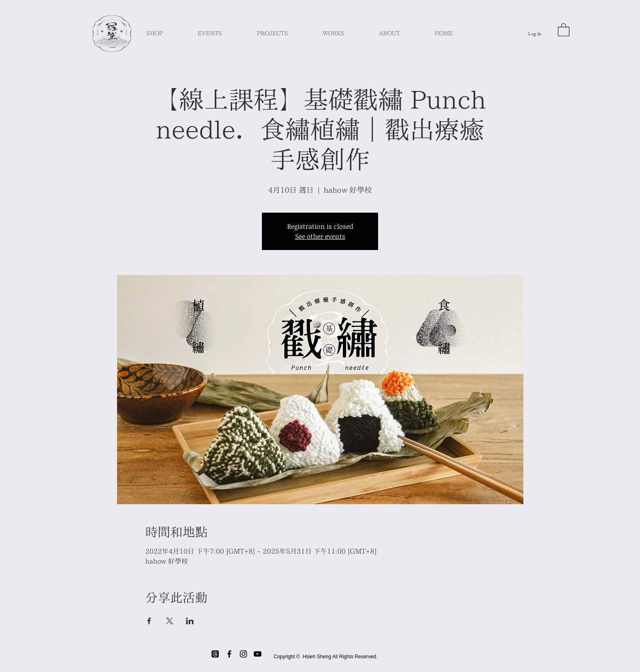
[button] (564, 29)
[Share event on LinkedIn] (190, 621)
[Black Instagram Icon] (243, 654)
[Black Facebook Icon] (229, 654)
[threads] (215, 654)
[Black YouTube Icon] (258, 654)
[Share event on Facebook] (149, 621)
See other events (320, 236)
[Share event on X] (170, 621)
